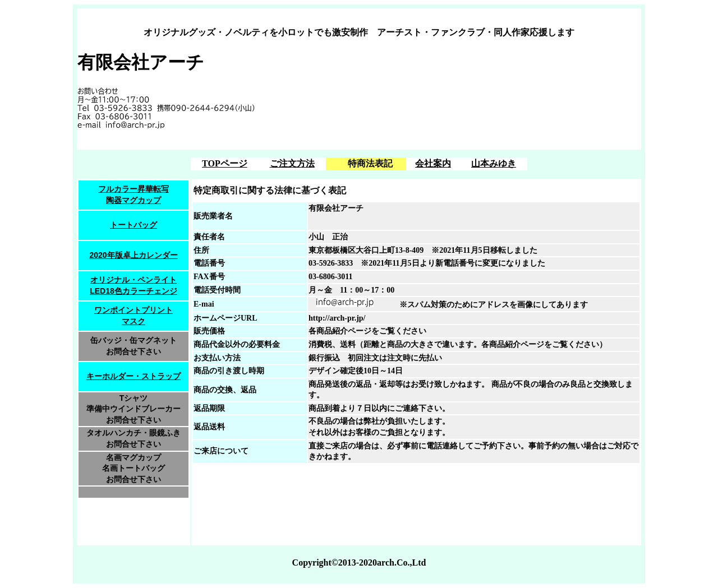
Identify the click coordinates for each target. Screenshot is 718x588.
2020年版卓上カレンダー (133, 255)
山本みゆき (494, 163)
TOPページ (225, 163)
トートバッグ (134, 225)
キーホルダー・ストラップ (134, 376)
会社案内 (433, 163)
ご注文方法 (292, 163)
